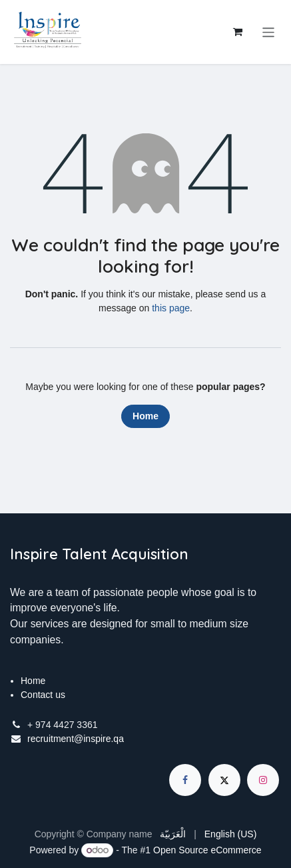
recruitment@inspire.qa (76, 739)
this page (171, 308)
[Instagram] (263, 780)
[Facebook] (185, 780)
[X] (224, 780)
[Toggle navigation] (269, 32)
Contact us (43, 695)
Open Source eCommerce (207, 850)
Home (145, 416)
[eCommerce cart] (238, 32)
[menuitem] (173, 834)
